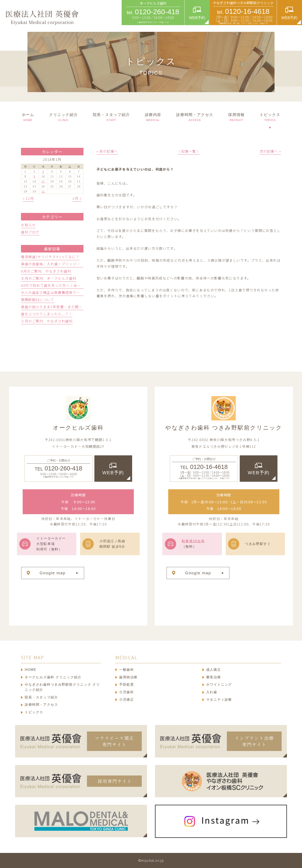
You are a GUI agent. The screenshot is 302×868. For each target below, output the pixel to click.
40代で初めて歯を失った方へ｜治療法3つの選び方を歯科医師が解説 (78, 285)
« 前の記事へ (107, 151)
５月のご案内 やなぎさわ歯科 (47, 321)
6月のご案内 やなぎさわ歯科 (46, 271)
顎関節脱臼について (38, 300)
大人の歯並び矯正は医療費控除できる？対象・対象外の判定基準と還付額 (82, 292)
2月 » (77, 198)
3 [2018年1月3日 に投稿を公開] (43, 171)
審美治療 (213, 677)
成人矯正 (213, 670)
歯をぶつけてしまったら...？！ (47, 314)
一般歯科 (126, 670)
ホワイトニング (219, 684)
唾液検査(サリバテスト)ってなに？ (50, 257)
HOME (31, 670)
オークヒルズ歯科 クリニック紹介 (53, 677)
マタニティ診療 (219, 699)
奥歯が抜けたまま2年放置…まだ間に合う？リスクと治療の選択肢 (76, 307)
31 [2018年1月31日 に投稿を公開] (43, 191)
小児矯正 (126, 699)
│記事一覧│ (189, 151)
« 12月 (28, 198)
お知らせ (28, 225)
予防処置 (126, 684)
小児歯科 (126, 692)
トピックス (34, 712)
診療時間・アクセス (41, 704)
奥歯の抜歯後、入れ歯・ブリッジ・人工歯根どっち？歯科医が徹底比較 (80, 264)
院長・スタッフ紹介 (41, 697)
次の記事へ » (270, 151)
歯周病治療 (128, 677)
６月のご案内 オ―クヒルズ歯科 (49, 278)
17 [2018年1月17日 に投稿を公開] (43, 181)
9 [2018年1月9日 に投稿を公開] (34, 176)
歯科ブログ (30, 232)
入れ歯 (212, 692)
